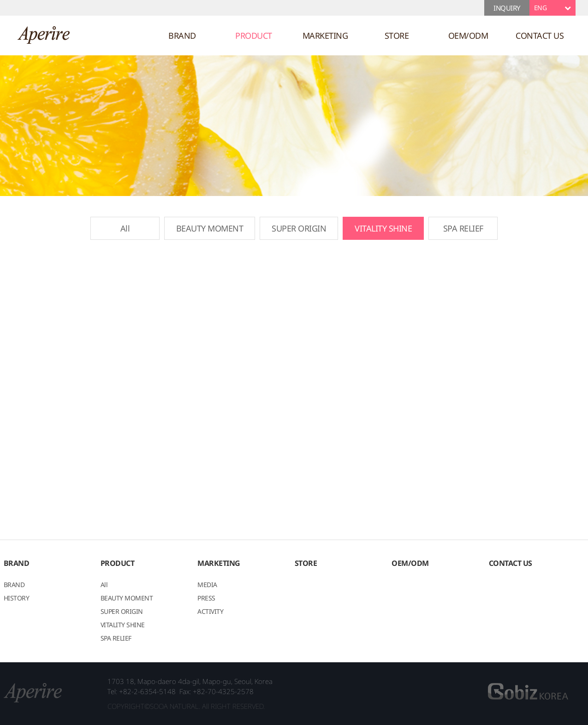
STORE (397, 36)
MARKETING (325, 36)
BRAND (182, 36)
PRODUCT (254, 36)
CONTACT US (540, 36)
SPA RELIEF (463, 228)
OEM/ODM (468, 36)
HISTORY (17, 599)
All (125, 228)
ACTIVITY (210, 612)
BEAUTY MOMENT (210, 228)
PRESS (206, 599)
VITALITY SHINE (383, 228)
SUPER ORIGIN (299, 228)
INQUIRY (507, 8)
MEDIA (207, 585)
